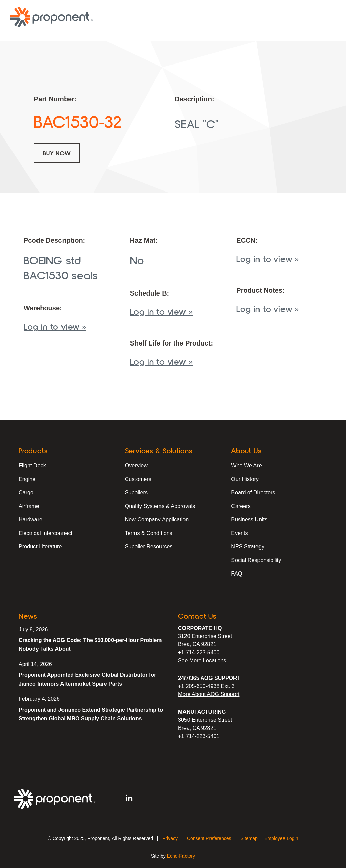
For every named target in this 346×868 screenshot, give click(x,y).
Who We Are (246, 465)
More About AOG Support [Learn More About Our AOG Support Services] (209, 694)
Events (239, 533)
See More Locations (202, 660)
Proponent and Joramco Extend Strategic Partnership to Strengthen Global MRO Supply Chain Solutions (91, 714)
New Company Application (157, 519)
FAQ (237, 573)
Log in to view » (55, 326)
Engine (27, 479)
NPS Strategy (248, 546)
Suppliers (136, 492)
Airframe (29, 506)
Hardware (30, 519)
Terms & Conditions (149, 533)
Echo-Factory (181, 856)
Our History (245, 479)
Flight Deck (32, 465)
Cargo (26, 492)
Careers (241, 506)
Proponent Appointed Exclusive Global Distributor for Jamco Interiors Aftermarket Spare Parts (87, 679)
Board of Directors (253, 492)
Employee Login (281, 838)
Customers (138, 479)
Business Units (249, 519)
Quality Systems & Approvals (160, 506)
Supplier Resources (149, 546)
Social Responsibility (256, 560)
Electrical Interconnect (45, 533)
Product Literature (40, 546)
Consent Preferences (209, 838)
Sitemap (249, 838)
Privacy (170, 838)
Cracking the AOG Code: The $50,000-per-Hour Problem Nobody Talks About (90, 645)
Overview (136, 465)
